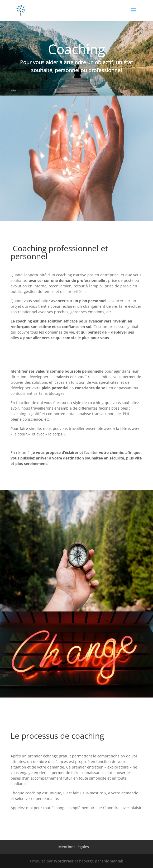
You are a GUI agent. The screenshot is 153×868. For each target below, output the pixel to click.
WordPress (64, 861)
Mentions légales (74, 847)
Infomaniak (113, 861)
